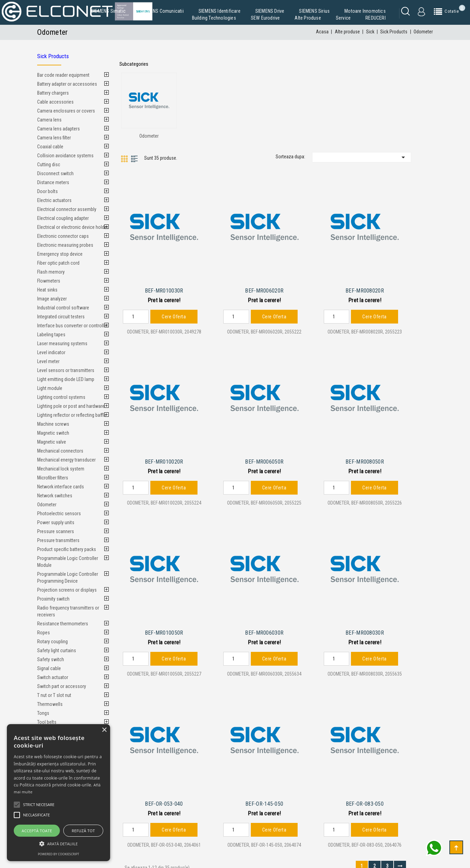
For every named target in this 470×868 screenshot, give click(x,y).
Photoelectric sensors (59, 514)
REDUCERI (376, 18)
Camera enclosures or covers (66, 111)
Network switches (55, 496)
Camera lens (49, 120)
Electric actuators (54, 200)
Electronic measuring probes (65, 245)
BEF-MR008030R (365, 626)
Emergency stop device (60, 254)
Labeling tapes (51, 335)
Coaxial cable (50, 147)
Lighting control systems (61, 397)
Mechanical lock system (61, 469)
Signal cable (49, 668)
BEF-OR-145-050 (264, 795)
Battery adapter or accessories (67, 84)
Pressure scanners (56, 531)
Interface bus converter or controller (72, 326)
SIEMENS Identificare (220, 11)
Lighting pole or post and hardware (71, 406)
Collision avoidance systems (65, 156)
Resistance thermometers (63, 624)
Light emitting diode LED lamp (66, 379)
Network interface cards (61, 487)
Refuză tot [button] (83, 831)
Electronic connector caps (63, 236)
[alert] (58, 793)
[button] (58, 844)
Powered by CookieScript (58, 854)
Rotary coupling (52, 642)
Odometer (47, 505)
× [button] (104, 730)
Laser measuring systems (62, 343)
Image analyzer (52, 299)
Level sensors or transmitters (66, 370)
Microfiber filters (53, 478)
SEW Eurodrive (265, 18)
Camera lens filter (54, 138)
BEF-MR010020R (164, 457)
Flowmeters (49, 281)
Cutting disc (49, 165)
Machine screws (53, 424)
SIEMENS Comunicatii (162, 11)
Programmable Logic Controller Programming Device (68, 578)
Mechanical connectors (60, 451)
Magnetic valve (52, 442)
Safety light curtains (57, 650)
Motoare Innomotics (365, 11)
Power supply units (56, 522)
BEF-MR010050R (164, 626)
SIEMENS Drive (270, 11)
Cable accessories (55, 102)
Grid (124, 159)
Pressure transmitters (58, 540)
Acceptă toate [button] (37, 831)
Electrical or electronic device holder (73, 227)
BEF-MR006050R (264, 457)
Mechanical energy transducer (66, 460)
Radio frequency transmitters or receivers (68, 611)
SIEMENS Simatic (108, 11)
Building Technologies (214, 18)
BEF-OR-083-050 (365, 795)
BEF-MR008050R (365, 457)
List (135, 159)
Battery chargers (53, 93)
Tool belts (47, 722)
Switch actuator (53, 677)
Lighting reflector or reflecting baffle (72, 415)
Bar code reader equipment (63, 75)
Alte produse (308, 18)
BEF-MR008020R (365, 289)
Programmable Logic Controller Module (68, 562)
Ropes (44, 633)
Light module (50, 388)
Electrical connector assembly (67, 209)
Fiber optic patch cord (58, 263)
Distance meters (53, 182)
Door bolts (47, 191)
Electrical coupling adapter (63, 218)
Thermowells (50, 704)
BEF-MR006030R (264, 626)
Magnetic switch (53, 433)
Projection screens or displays (67, 590)
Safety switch (51, 659)
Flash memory (51, 272)
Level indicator (51, 352)
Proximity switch (53, 599)
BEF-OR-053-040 (164, 795)
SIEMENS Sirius (314, 11)
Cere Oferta (174, 314)
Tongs (43, 713)
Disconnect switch (55, 173)
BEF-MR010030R (164, 289)
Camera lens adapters (58, 129)
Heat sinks (47, 290)
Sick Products (53, 56)
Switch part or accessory (62, 686)
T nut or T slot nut (54, 695)
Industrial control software (63, 308)
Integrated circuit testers (61, 317)
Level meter (48, 361)
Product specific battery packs (67, 549)
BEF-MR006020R (264, 289)
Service (343, 18)
